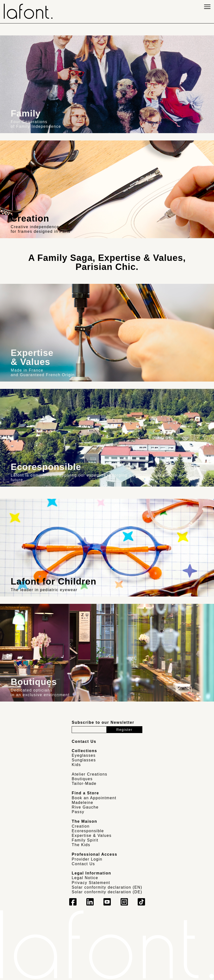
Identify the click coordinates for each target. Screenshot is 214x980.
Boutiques (82, 779)
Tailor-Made (84, 783)
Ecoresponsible (88, 831)
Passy (78, 812)
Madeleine (82, 803)
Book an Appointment (94, 798)
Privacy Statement (91, 883)
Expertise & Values (92, 836)
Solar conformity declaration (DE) (107, 892)
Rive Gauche (85, 807)
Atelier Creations (89, 774)
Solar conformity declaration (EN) (107, 887)
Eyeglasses (84, 755)
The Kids (81, 845)
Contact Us (83, 864)
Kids (76, 765)
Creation (81, 826)
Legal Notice (85, 878)
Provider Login (87, 859)
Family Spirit (85, 840)
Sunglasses (84, 760)
